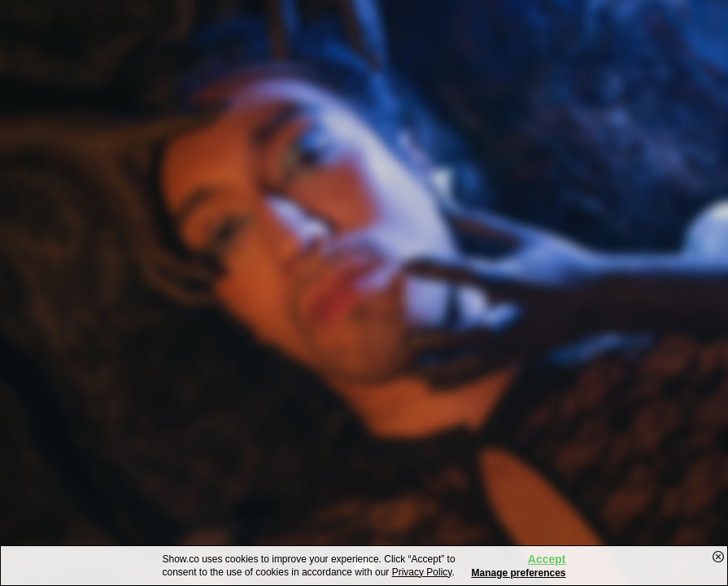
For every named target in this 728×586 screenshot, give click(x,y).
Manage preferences (518, 573)
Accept (547, 559)
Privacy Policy (422, 572)
